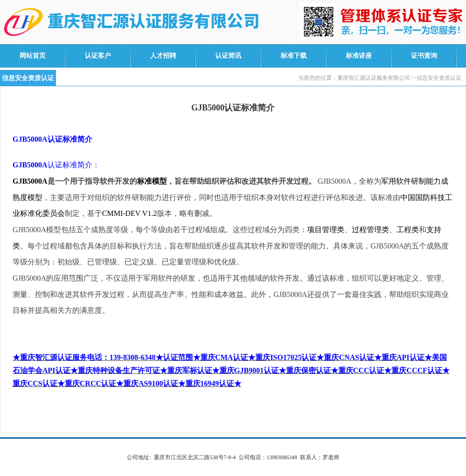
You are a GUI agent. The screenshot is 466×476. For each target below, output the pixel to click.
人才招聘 (163, 56)
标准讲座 (359, 56)
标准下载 (294, 56)
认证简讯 (228, 56)
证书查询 (424, 56)
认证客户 (98, 56)
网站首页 (33, 56)
